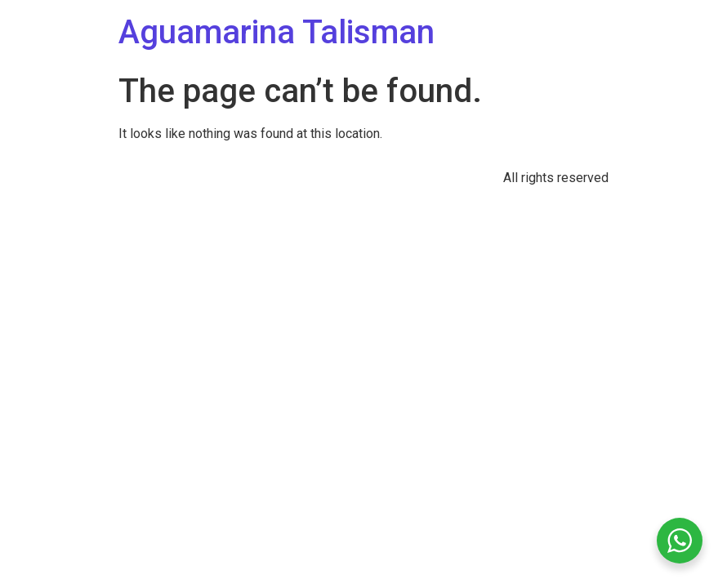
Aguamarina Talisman (277, 32)
